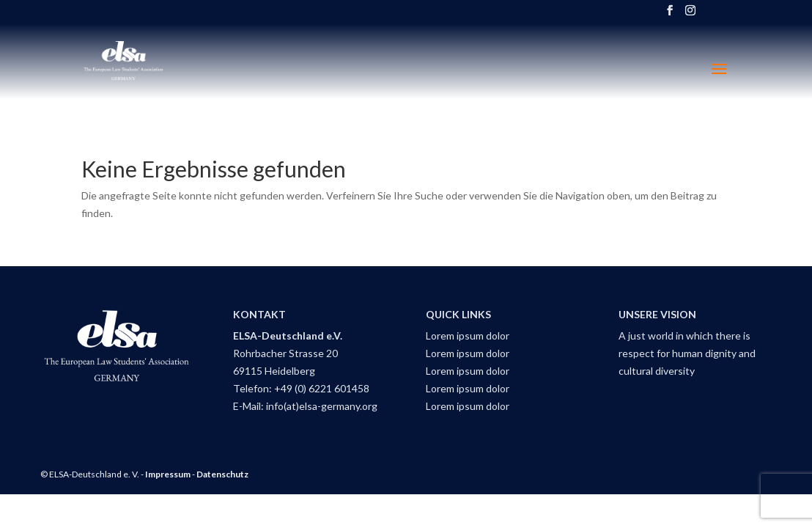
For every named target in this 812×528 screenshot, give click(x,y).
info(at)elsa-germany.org (322, 406)
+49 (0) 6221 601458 (322, 388)
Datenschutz (222, 474)
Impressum (168, 474)
